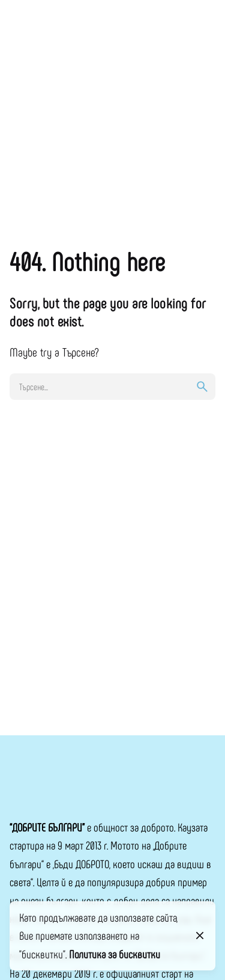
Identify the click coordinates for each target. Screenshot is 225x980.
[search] (202, 387)
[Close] (200, 936)
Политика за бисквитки (115, 954)
